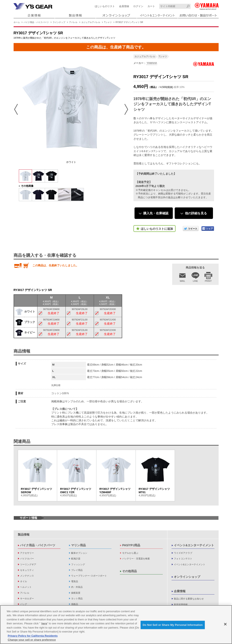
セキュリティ (27, 570)
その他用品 (129, 571)
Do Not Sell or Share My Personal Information (173, 625)
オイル (24, 581)
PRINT (208, 281)
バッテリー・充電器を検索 (136, 559)
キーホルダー (27, 598)
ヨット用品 (77, 598)
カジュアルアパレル (91, 22)
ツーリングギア (28, 564)
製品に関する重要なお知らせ (189, 599)
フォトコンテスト (183, 559)
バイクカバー (27, 559)
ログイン (138, 6)
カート (151, 6)
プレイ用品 (77, 570)
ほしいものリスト (105, 6)
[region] (116, 625)
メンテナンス (27, 576)
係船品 (75, 604)
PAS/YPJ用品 (131, 545)
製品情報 (24, 535)
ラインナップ (59, 22)
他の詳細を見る (196, 213)
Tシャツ (108, 22)
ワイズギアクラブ (183, 553)
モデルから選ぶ (130, 553)
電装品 (75, 581)
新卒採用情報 (181, 605)
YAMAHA (152, 63)
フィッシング (78, 564)
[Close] (225, 624)
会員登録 (124, 6)
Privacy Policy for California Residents (33, 636)
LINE (195, 281)
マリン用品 (78, 545)
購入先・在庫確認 (156, 213)
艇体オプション (79, 553)
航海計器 (76, 559)
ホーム (17, 22)
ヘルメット (26, 587)
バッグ (24, 604)
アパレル (73, 22)
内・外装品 (77, 587)
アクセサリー (27, 553)
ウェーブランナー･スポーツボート (89, 576)
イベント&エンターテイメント (194, 545)
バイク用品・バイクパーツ (36, 22)
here (44, 623)
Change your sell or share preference (32, 640)
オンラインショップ (187, 577)
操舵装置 (76, 593)
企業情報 (180, 591)
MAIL (182, 281)
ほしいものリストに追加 (157, 229)
